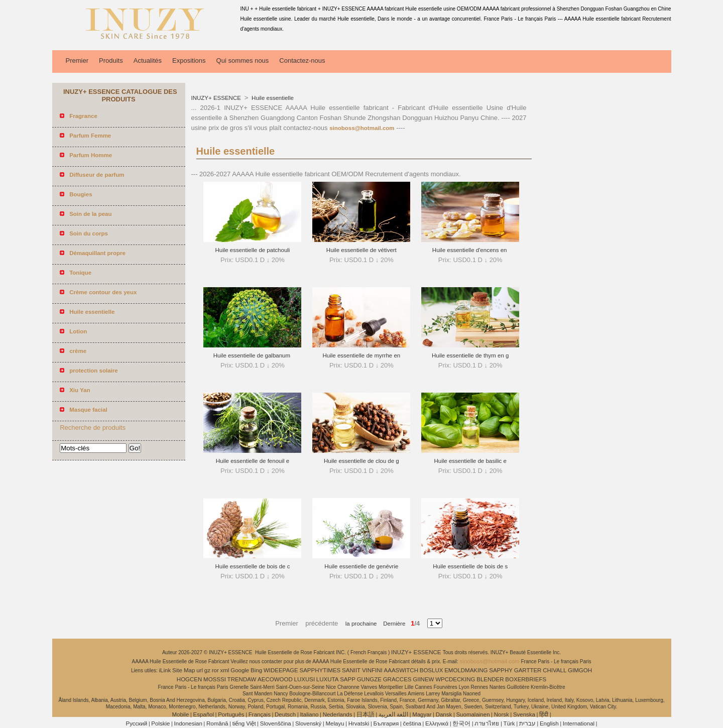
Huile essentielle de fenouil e (253, 461)
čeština (412, 723)
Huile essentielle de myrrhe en (361, 355)
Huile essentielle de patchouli (252, 250)
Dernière (391, 624)
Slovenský (308, 723)
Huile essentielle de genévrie (361, 566)
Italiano (309, 714)
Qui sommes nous (243, 60)
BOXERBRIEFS (526, 679)
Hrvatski (359, 723)
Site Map (184, 670)
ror (215, 670)
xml (225, 670)
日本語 (366, 714)
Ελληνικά (437, 723)
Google (240, 670)
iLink (165, 670)
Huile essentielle (272, 98)
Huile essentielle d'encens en (470, 250)
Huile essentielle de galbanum (253, 355)
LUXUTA (328, 679)
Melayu (335, 723)
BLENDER (490, 679)
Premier (77, 60)
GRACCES (397, 679)
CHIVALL (555, 670)
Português (231, 714)
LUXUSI (305, 679)
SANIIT (351, 670)
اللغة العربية (393, 714)
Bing (256, 670)
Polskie (160, 723)
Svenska (524, 714)
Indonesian (188, 723)
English (549, 723)
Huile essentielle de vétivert (361, 250)
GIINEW (423, 679)
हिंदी (544, 714)
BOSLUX (432, 670)
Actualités (148, 60)
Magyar (422, 714)
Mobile (180, 714)
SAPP (348, 679)
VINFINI (372, 670)
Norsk (502, 714)
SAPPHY (501, 670)
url (200, 670)
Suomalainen (473, 714)
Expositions (189, 60)
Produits (111, 60)
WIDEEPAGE (281, 670)
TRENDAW (242, 679)
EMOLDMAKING (466, 670)
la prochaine (361, 624)
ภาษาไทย (487, 723)
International (579, 723)
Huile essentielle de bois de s (470, 566)
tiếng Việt (244, 723)
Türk (509, 723)
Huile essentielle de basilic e (470, 461)
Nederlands (338, 714)
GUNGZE (369, 679)
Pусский (137, 723)
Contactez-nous (302, 60)
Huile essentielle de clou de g (361, 461)
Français (260, 714)
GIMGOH (580, 670)
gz (207, 670)
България (386, 723)
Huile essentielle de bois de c (252, 566)
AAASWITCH (401, 670)
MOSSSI (215, 679)
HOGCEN (189, 679)
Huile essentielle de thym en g (470, 355)
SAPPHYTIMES (320, 670)
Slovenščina (276, 723)
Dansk (444, 714)
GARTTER (528, 670)
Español (203, 714)
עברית (527, 723)
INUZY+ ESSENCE (217, 98)
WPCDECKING (455, 679)
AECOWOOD (275, 679)
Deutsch (285, 714)
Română (217, 723)
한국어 (461, 723)
